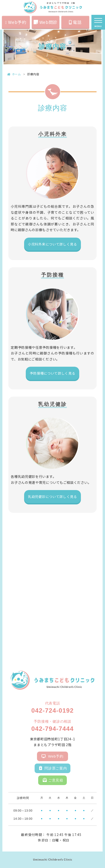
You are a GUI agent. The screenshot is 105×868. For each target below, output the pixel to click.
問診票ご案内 (53, 767)
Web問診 (46, 22)
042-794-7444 (52, 729)
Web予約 (16, 22)
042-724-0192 (52, 710)
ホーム (14, 74)
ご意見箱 (53, 779)
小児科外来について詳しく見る (52, 244)
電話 (75, 22)
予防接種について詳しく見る (52, 373)
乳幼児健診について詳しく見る (52, 497)
